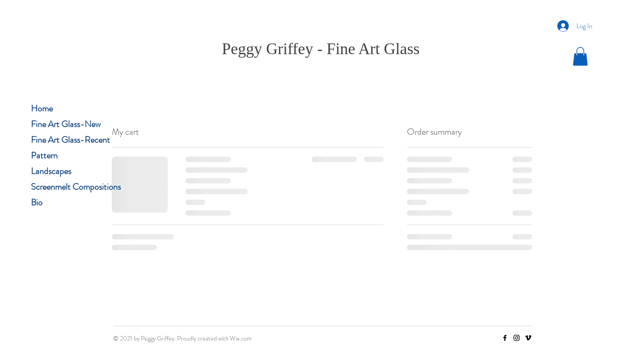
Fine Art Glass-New (66, 124)
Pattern (44, 155)
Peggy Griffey (267, 49)
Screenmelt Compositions (76, 187)
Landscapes (51, 171)
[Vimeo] (528, 338)
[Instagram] (517, 338)
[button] (580, 56)
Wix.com (241, 338)
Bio (37, 202)
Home (42, 109)
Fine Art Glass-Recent (70, 140)
